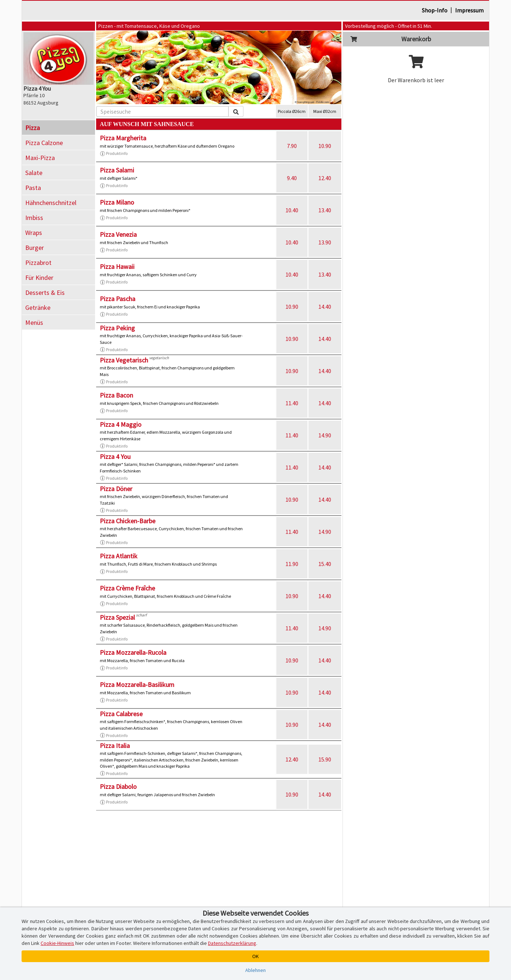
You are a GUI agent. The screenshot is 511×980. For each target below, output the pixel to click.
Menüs (34, 322)
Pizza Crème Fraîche (127, 588)
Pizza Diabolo (118, 787)
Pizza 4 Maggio (121, 424)
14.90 (325, 435)
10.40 (292, 210)
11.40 (292, 403)
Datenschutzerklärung (232, 943)
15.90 (325, 759)
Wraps (34, 233)
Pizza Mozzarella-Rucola (133, 652)
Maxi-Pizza (40, 158)
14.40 (325, 307)
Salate (34, 173)
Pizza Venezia (118, 234)
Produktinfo (114, 153)
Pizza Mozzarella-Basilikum (137, 685)
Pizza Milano (117, 202)
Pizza (33, 128)
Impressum (469, 10)
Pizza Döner (116, 489)
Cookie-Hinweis (57, 943)
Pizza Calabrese (121, 714)
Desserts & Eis (45, 293)
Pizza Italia (115, 746)
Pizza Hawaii (117, 267)
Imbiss (34, 218)
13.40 (325, 210)
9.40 (292, 178)
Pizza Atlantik (119, 556)
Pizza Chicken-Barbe (128, 521)
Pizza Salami (117, 170)
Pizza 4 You (115, 457)
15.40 (325, 564)
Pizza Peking (117, 328)
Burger (35, 248)
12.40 (325, 178)
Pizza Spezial (117, 617)
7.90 (292, 146)
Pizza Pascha (118, 299)
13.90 (325, 242)
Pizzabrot (38, 263)
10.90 (325, 146)
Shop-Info (435, 10)
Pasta (33, 188)
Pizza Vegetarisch (124, 360)
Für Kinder (39, 278)
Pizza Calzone (44, 143)
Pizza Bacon (116, 395)
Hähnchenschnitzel (51, 203)
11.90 (292, 564)
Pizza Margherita (123, 138)
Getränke (38, 307)
